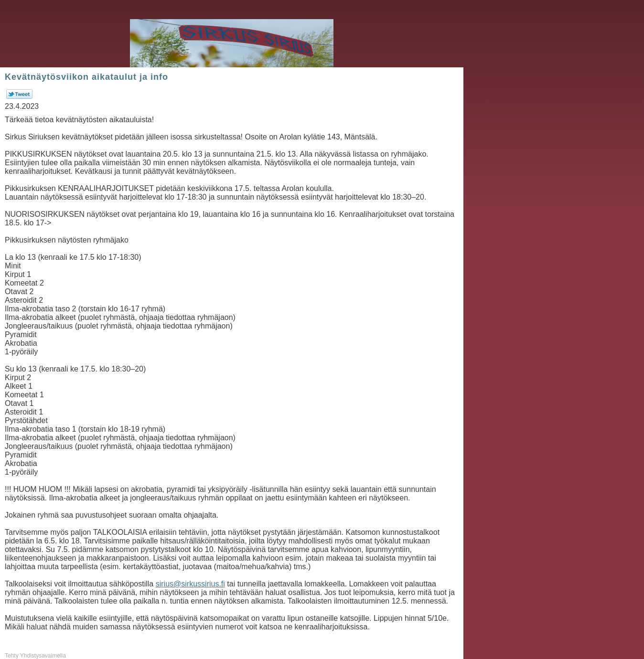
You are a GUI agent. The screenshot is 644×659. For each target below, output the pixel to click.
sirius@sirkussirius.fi (190, 584)
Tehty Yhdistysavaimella (35, 656)
